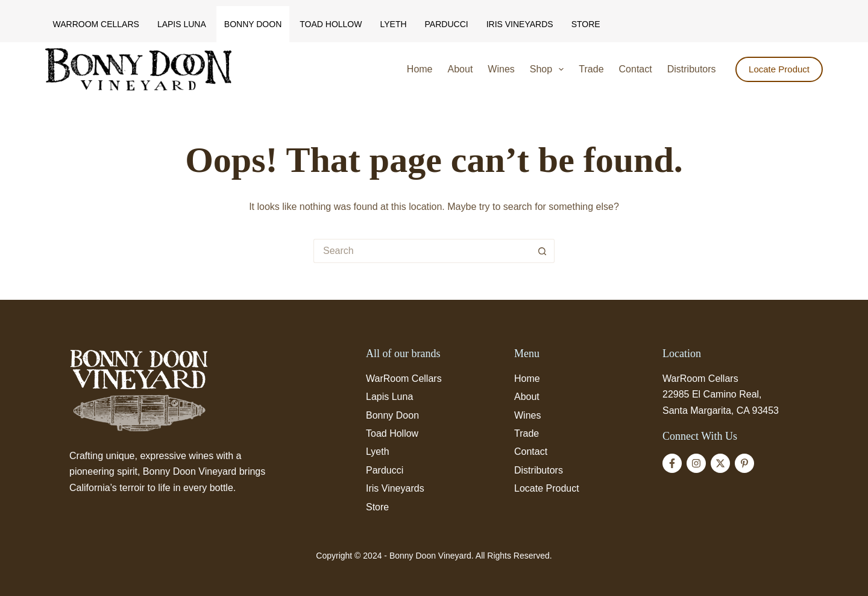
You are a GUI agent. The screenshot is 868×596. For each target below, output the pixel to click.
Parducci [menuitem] (447, 24)
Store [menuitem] (586, 24)
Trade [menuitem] (591, 69)
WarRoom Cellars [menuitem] (96, 24)
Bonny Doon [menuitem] (253, 24)
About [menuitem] (461, 69)
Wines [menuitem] (501, 69)
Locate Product (779, 69)
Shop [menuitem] (549, 69)
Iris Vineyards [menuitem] (520, 24)
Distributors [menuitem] (692, 69)
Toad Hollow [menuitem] (331, 24)
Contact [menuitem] (636, 69)
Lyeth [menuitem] (393, 24)
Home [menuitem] (420, 69)
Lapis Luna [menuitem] (182, 24)
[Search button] (542, 251)
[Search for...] (422, 251)
